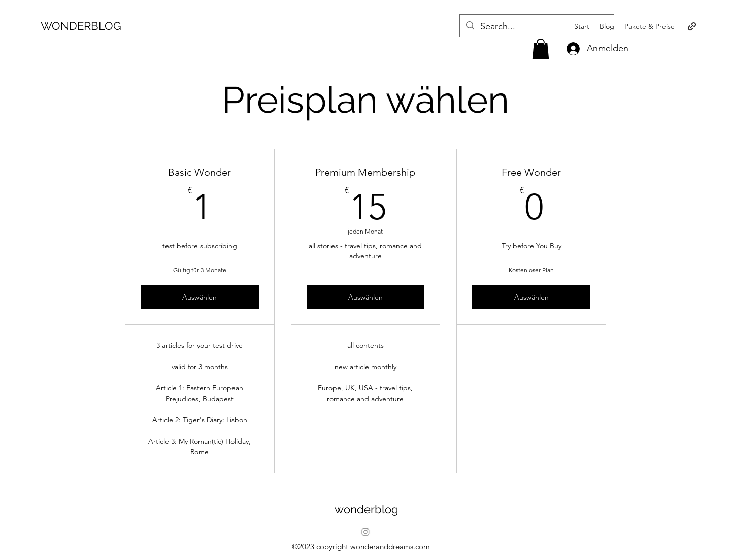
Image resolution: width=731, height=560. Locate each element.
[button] (541, 49)
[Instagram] (365, 532)
